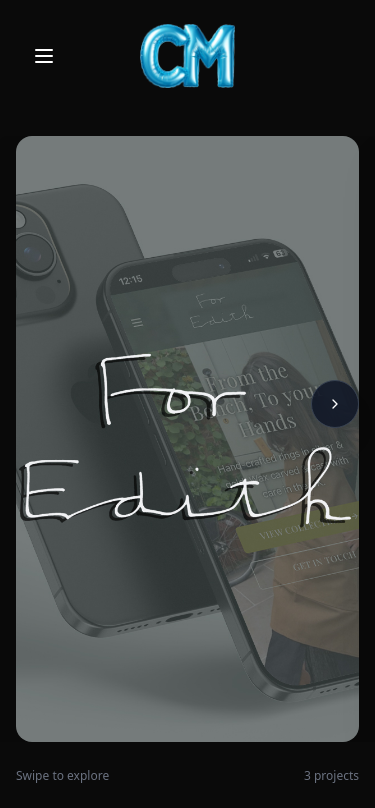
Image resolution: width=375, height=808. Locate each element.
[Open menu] (44, 56)
